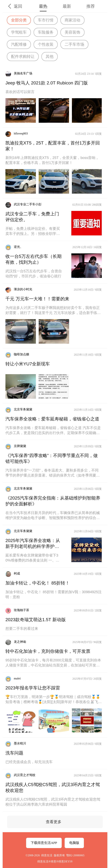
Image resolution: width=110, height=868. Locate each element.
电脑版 (74, 843)
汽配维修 (19, 44)
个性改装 (46, 44)
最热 (43, 6)
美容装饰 (72, 32)
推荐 (91, 6)
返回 (18, 6)
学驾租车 (19, 32)
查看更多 (54, 822)
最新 (67, 6)
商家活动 (72, 20)
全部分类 (19, 20)
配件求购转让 (23, 56)
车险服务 (46, 32)
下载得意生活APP (44, 843)
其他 (50, 56)
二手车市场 (74, 44)
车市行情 (46, 20)
